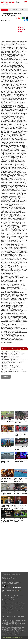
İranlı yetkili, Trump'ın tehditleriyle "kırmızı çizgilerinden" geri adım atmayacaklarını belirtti (18, 10)
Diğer (13, 606)
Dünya (3, 598)
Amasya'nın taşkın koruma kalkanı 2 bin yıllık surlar (20, 421)
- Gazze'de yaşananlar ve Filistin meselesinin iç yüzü (12, 356)
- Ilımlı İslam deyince (8, 370)
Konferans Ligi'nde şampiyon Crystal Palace (19, 520)
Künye (16, 608)
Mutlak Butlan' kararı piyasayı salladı (20, 461)
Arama (8, 610)
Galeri (12, 604)
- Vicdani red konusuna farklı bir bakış (14, 371)
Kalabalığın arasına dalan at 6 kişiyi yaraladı (7, 420)
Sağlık (8, 598)
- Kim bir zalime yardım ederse (12, 363)
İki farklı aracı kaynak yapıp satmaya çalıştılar (21, 493)
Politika (21, 596)
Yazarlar (11, 608)
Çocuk (13, 602)
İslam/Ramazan (20, 602)
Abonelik (13, 610)
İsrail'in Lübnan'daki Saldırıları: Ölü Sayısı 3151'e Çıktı (20, 434)
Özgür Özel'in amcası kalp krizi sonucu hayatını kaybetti (20, 507)
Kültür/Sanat (5, 600)
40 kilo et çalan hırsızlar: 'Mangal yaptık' (6, 493)
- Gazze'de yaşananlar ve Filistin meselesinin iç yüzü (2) (12, 353)
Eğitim (3, 606)
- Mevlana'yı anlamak (8, 361)
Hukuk (23, 604)
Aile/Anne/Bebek (6, 602)
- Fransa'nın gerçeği (8, 365)
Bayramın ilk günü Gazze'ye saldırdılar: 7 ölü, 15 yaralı (7, 480)
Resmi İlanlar (5, 608)
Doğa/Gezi (17, 604)
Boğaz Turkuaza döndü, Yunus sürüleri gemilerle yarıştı (21, 480)
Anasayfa (4, 596)
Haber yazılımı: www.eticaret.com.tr (12, 638)
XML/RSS (19, 610)
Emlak (8, 606)
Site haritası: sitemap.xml (7, 612)
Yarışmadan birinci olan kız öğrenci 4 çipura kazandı (21, 448)
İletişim (21, 608)
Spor (19, 598)
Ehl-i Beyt (13, 598)
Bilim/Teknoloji (5, 604)
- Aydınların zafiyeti (8, 358)
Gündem (10, 596)
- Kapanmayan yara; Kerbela (11, 367)
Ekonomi (16, 596)
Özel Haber (22, 606)
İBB (17, 606)
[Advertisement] (14, 394)
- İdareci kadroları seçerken (10, 359)
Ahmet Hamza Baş (21, 29)
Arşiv (3, 610)
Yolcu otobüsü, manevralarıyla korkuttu (5, 461)
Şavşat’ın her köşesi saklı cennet (6, 447)
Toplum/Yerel (12, 600)
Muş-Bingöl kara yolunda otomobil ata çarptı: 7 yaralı (7, 520)
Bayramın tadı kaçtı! (6, 433)
